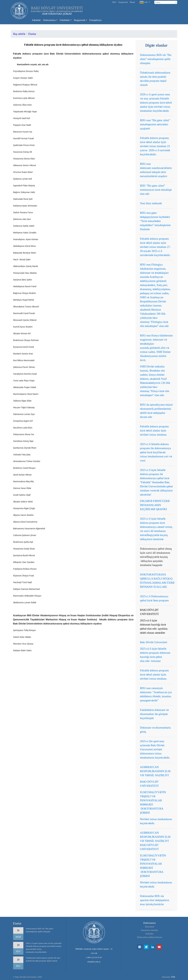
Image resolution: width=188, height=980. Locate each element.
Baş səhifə (19, 34)
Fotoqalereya (95, 20)
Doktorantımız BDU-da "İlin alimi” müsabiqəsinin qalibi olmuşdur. (40, 930)
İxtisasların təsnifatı (149, 930)
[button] (145, 2)
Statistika (150, 934)
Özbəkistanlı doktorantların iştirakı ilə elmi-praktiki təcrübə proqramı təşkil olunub (43, 959)
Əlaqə (132, 2)
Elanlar (32, 34)
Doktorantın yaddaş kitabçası (150, 937)
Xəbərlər (36, 20)
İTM (173, 977)
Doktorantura (49, 20)
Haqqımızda (123, 2)
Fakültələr (65, 20)
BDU (114, 2)
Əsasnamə (149, 927)
